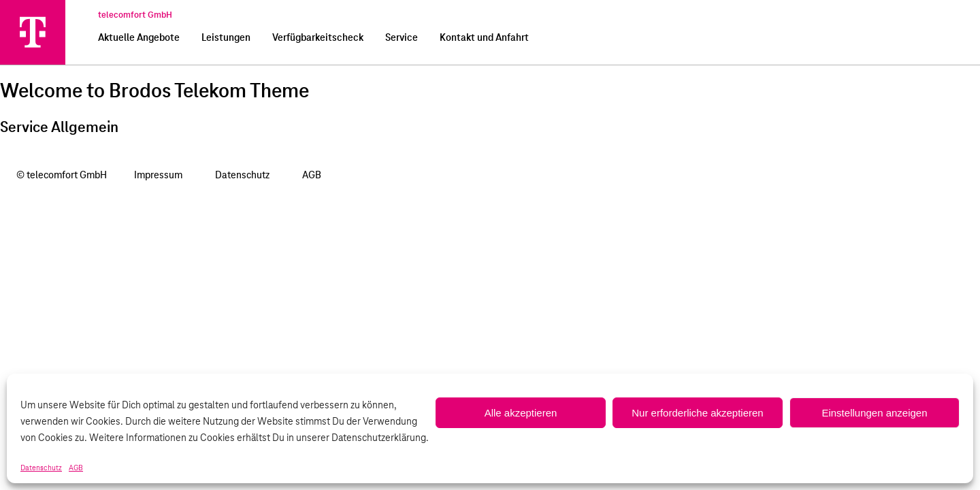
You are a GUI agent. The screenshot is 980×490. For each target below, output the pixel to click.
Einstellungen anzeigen (874, 413)
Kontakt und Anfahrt (484, 38)
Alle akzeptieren (521, 413)
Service (402, 38)
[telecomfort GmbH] (33, 32)
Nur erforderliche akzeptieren (697, 413)
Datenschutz (41, 468)
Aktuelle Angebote (139, 38)
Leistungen (226, 38)
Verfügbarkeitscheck (318, 38)
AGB (76, 468)
